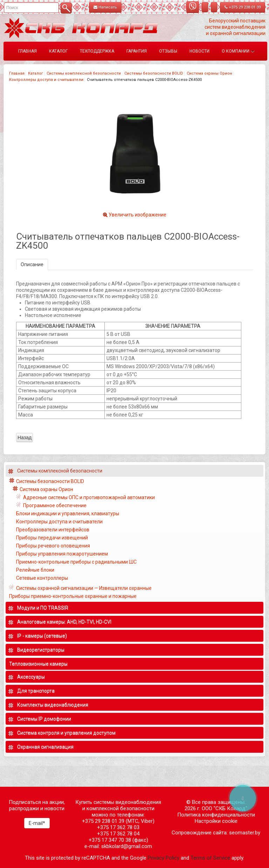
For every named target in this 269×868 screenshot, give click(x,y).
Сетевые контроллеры (42, 578)
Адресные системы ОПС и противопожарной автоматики (89, 497)
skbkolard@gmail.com (127, 846)
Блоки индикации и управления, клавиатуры (68, 514)
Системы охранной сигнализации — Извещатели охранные (84, 588)
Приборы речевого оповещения (53, 546)
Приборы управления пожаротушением (62, 554)
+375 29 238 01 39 (243, 7)
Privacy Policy (164, 858)
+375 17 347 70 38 (110, 840)
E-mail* (37, 823)
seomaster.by (245, 833)
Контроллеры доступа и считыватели (46, 80)
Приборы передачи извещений (52, 538)
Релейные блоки (35, 570)
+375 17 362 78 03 (118, 827)
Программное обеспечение (55, 505)
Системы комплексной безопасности (84, 73)
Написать (105, 7)
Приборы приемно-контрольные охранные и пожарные (73, 596)
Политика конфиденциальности (216, 815)
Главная (17, 73)
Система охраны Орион (209, 73)
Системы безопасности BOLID (154, 73)
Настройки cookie (216, 821)
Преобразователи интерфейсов (53, 530)
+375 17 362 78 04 (118, 834)
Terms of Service (210, 858)
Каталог (36, 73)
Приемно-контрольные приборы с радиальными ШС (76, 562)
